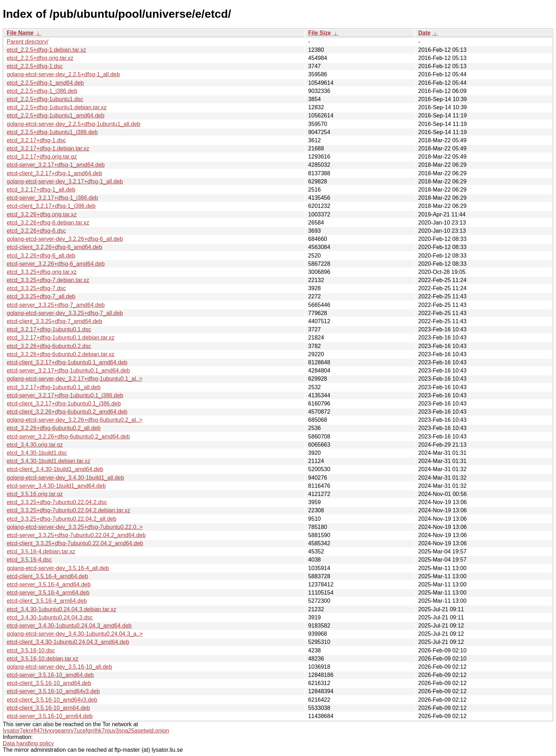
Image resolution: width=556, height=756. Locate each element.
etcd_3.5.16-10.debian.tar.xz (43, 659)
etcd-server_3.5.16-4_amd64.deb (49, 584)
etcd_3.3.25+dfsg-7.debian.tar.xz (48, 280)
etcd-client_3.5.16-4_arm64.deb (47, 601)
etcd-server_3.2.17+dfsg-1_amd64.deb (56, 165)
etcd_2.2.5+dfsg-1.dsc (35, 66)
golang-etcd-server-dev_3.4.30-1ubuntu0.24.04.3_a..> (75, 634)
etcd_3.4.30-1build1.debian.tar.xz (49, 461)
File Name (20, 33)
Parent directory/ (27, 42)
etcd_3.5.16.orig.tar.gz (35, 494)
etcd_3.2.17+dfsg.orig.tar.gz (42, 157)
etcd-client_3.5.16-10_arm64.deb (48, 708)
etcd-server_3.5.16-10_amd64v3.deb (53, 691)
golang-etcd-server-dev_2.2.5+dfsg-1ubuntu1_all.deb (74, 124)
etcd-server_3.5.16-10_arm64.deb (50, 716)
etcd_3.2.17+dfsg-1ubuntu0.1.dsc (49, 329)
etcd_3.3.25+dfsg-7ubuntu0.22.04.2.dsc (57, 502)
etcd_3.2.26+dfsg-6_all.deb (41, 256)
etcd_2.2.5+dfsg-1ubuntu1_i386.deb (52, 132)
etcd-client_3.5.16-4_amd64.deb (48, 576)
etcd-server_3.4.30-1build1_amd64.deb (56, 486)
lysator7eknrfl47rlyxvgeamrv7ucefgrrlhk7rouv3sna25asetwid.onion (86, 731)
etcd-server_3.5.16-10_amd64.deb (50, 675)
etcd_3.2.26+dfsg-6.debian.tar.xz (48, 223)
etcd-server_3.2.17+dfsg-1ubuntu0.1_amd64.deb (68, 371)
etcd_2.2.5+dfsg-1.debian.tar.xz (46, 50)
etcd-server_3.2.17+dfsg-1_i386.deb (52, 198)
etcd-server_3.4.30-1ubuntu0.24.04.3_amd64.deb (69, 626)
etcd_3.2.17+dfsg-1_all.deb (41, 190)
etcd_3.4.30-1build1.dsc (37, 453)
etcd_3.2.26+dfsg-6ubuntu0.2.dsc (49, 346)
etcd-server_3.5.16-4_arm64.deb (48, 593)
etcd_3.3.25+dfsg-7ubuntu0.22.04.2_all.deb (62, 519)
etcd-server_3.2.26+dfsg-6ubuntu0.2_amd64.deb (68, 437)
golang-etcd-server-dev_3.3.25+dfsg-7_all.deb (65, 313)
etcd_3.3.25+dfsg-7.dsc (36, 288)
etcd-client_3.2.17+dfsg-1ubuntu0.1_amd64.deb (67, 362)
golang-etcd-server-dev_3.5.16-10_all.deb (59, 667)
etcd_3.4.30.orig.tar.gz (35, 445)
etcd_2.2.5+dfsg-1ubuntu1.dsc (45, 99)
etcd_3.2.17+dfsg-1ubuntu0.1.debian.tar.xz (61, 338)
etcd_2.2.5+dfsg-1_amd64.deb (45, 83)
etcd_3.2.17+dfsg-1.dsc (36, 140)
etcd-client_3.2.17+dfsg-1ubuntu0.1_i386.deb (64, 404)
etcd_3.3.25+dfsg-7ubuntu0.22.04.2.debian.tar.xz (68, 510)
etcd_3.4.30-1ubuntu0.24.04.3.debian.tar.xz (62, 609)
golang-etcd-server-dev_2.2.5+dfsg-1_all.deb (63, 74)
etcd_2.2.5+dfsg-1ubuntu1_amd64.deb (55, 115)
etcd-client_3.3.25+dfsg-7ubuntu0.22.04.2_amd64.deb (75, 543)
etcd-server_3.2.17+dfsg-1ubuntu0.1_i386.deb (65, 395)
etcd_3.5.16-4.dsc (29, 560)
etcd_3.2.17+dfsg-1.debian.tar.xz (48, 148)
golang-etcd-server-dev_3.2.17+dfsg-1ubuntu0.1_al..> (74, 379)
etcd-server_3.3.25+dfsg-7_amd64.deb (56, 305)
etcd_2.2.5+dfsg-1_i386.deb (42, 91)
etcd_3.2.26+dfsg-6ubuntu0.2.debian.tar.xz (61, 354)
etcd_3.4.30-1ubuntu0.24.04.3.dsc (50, 617)
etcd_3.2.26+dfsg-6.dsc (36, 231)
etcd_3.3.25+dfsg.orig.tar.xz (42, 272)
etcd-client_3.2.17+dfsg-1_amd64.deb (54, 173)
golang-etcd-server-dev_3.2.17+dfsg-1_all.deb (65, 181)
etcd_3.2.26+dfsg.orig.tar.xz (42, 214)
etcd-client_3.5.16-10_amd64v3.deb (52, 700)
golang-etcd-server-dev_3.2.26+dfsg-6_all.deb (65, 239)
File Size (319, 33)
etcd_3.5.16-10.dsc (31, 650)
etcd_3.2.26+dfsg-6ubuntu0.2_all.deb (54, 428)
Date (424, 33)
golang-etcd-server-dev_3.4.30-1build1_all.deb (65, 478)
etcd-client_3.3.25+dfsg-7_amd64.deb (54, 321)
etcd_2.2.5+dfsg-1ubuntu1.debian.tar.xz (57, 107)
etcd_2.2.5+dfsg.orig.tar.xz (40, 58)
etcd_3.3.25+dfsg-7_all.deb (41, 296)
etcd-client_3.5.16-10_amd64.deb (49, 683)
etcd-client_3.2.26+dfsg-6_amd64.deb (54, 247)
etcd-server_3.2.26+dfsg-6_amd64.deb (56, 264)
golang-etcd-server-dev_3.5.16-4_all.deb (58, 568)
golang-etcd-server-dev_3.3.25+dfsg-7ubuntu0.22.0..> (75, 527)
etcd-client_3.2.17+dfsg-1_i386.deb (51, 206)
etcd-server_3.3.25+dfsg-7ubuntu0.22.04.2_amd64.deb (76, 535)
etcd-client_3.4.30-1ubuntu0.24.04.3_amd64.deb (68, 642)
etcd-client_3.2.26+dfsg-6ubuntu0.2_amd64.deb (67, 412)
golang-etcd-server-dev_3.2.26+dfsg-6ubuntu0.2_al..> (74, 420)
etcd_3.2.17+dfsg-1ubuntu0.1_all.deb (54, 387)
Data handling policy (28, 743)
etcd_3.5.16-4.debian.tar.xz (41, 551)
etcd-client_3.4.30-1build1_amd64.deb (55, 469)
